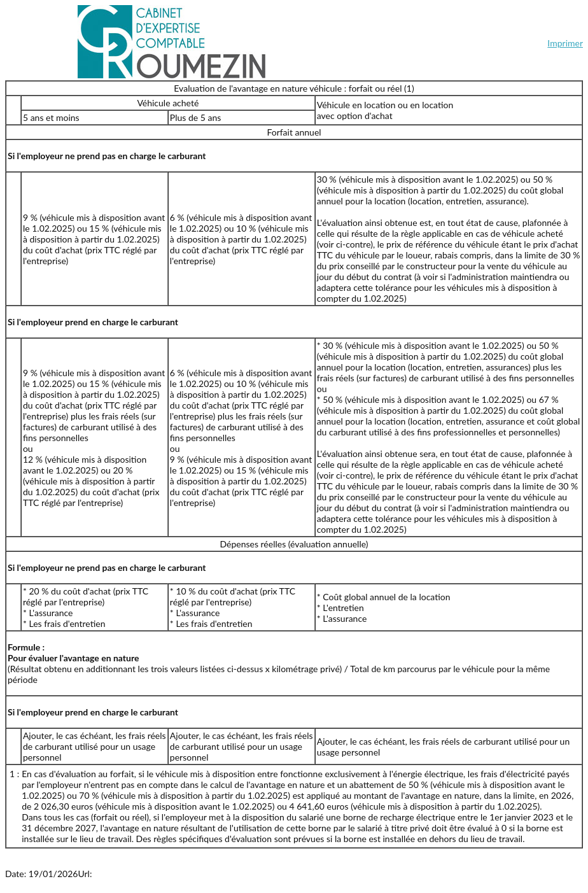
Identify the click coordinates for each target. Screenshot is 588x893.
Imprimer (565, 43)
